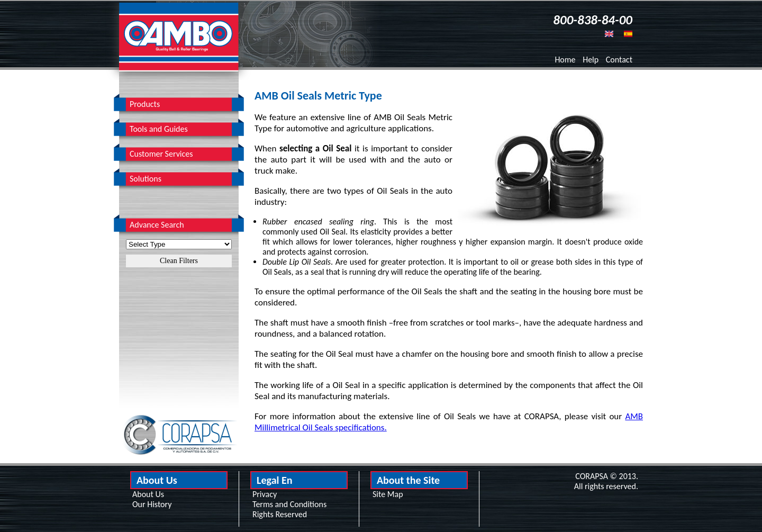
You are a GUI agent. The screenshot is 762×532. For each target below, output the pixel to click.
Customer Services (161, 154)
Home (565, 60)
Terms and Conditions (289, 504)
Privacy (265, 494)
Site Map (388, 494)
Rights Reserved (280, 514)
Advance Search (157, 225)
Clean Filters (179, 261)
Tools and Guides (159, 129)
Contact (619, 60)
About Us (148, 494)
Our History (152, 504)
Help (591, 60)
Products (145, 104)
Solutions (146, 179)
